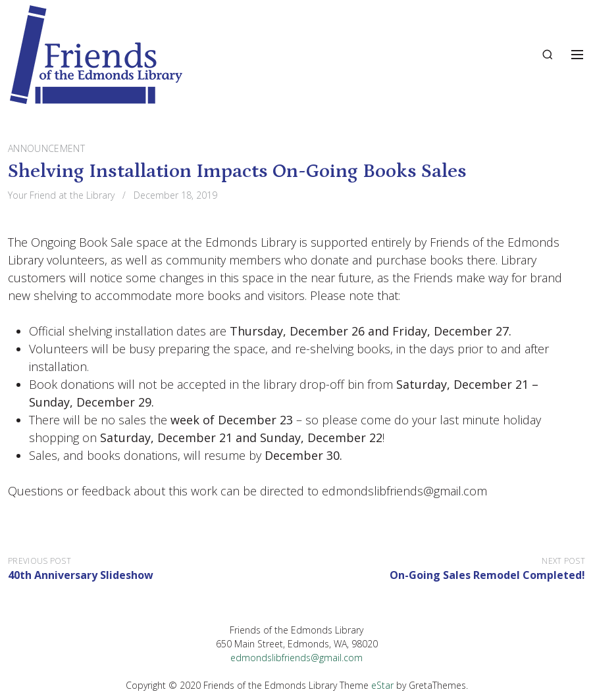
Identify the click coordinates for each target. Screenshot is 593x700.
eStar (382, 685)
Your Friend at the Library (61, 195)
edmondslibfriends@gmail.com (296, 658)
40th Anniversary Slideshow (81, 575)
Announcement (46, 148)
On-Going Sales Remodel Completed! (487, 575)
